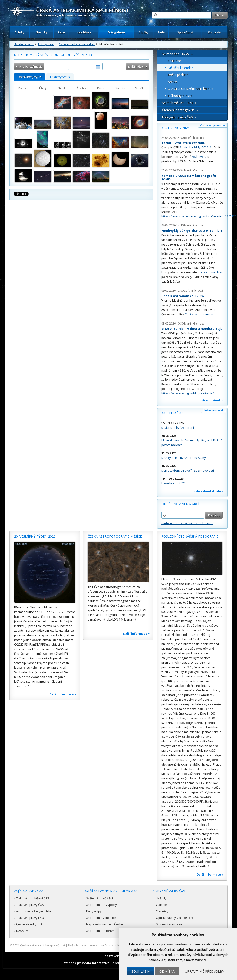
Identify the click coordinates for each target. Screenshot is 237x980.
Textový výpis (60, 77)
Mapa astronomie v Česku (104, 924)
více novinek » (212, 400)
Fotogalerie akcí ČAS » (179, 117)
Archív (172, 82)
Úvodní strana (24, 44)
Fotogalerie (116, 32)
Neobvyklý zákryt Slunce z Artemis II (192, 231)
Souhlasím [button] (141, 971)
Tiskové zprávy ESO (30, 918)
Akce (61, 32)
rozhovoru (199, 157)
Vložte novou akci (214, 410)
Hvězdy (161, 898)
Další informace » (63, 694)
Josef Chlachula (194, 138)
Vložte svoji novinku (213, 125)
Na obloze (84, 32)
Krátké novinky (175, 128)
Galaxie (161, 905)
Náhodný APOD (180, 96)
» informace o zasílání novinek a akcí (187, 523)
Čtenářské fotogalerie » (180, 110)
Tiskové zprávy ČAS (30, 905)
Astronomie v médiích (101, 918)
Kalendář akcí (174, 413)
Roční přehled (178, 75)
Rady (161, 32)
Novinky (42, 32)
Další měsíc (136, 66)
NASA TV (22, 931)
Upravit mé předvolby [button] (204, 971)
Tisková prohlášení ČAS (33, 898)
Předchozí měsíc (31, 66)
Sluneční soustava (169, 924)
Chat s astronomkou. (199, 314)
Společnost (185, 32)
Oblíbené (174, 61)
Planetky (162, 911)
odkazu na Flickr (211, 272)
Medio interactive (95, 963)
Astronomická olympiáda (34, 911)
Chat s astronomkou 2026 (183, 296)
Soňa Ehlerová (193, 291)
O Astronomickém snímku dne (190, 89)
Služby (144, 32)
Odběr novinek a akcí (180, 504)
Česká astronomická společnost (43, 945)
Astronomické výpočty (101, 905)
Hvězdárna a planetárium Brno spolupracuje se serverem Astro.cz (114, 945)
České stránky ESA (29, 924)
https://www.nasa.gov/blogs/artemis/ (188, 393)
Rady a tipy (94, 911)
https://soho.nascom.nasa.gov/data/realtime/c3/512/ (199, 216)
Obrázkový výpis (30, 77)
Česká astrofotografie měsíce (115, 536)
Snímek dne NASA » (177, 54)
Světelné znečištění (100, 898)
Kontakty (214, 32)
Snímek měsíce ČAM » (179, 103)
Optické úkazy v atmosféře (175, 918)
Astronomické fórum (100, 931)
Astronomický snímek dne (77, 44)
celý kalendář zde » (209, 491)
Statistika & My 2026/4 (195, 147)
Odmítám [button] (168, 971)
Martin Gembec (194, 170)
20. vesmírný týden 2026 (35, 536)
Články (19, 32)
